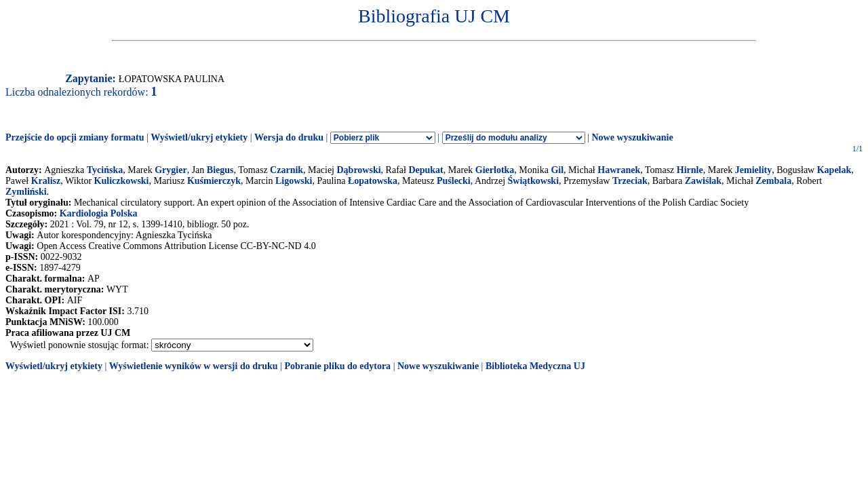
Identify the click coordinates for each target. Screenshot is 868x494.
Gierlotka (495, 170)
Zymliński (26, 192)
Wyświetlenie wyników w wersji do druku (194, 366)
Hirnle (690, 170)
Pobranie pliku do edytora (337, 366)
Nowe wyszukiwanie (632, 137)
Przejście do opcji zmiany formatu (75, 137)
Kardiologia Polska (99, 213)
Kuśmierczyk (214, 181)
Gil (557, 170)
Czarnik (287, 170)
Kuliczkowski (122, 181)
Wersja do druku (289, 137)
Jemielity (753, 170)
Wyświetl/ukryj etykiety (199, 137)
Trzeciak (630, 181)
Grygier (171, 170)
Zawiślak (703, 181)
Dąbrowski (358, 170)
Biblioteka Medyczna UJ (535, 366)
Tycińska (105, 170)
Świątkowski (533, 181)
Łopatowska (373, 181)
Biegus (220, 170)
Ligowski (294, 181)
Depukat (426, 170)
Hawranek (619, 170)
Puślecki (454, 181)
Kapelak (834, 170)
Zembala (773, 181)
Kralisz (46, 181)
